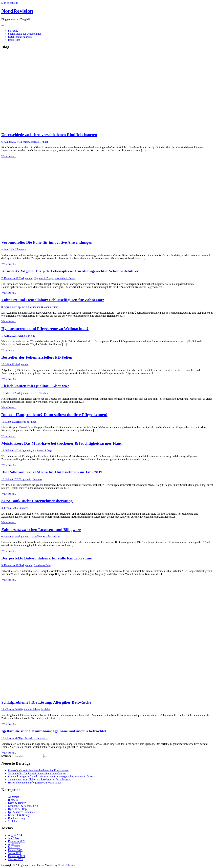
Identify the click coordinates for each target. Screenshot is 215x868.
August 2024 (15, 835)
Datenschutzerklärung (20, 37)
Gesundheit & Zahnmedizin (43, 307)
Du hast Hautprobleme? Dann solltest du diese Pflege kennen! (54, 415)
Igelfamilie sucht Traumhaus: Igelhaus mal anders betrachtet (54, 731)
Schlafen (46, 709)
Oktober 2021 (15, 859)
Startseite (13, 31)
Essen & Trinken (39, 142)
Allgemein (23, 142)
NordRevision (17, 11)
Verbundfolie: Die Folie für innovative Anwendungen (47, 242)
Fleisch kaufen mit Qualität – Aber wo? (35, 386)
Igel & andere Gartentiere (34, 738)
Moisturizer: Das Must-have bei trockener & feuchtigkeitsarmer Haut (61, 443)
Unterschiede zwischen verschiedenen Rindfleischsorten (49, 135)
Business (37, 479)
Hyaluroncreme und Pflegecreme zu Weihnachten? (45, 329)
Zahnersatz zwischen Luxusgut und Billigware (41, 530)
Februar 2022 (15, 850)
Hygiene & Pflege (44, 278)
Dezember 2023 (17, 841)
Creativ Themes (66, 865)
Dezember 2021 (17, 856)
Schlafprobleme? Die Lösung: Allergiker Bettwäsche (46, 702)
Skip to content (9, 3)
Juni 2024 (13, 838)
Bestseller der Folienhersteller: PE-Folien (37, 357)
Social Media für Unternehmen (25, 34)
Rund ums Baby (42, 565)
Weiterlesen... (9, 156)
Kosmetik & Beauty (65, 278)
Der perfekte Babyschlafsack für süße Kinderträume (47, 558)
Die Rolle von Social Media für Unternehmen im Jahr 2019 (52, 472)
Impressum (14, 40)
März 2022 (14, 847)
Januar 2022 (15, 853)
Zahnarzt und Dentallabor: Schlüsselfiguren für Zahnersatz (53, 300)
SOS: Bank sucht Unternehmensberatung (37, 501)
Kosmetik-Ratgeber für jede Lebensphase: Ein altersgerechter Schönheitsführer (70, 271)
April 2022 (14, 844)
